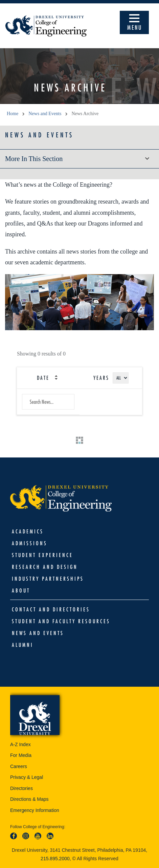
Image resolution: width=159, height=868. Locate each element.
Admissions (30, 543)
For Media (21, 755)
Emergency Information (35, 810)
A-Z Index (20, 744)
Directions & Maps (29, 799)
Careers (19, 766)
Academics (28, 531)
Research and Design (45, 567)
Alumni (23, 645)
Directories (21, 788)
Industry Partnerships (48, 579)
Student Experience (42, 555)
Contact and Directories (51, 609)
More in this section (79, 159)
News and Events (39, 135)
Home (13, 114)
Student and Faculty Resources (61, 621)
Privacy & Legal (27, 777)
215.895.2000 (55, 859)
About (21, 590)
